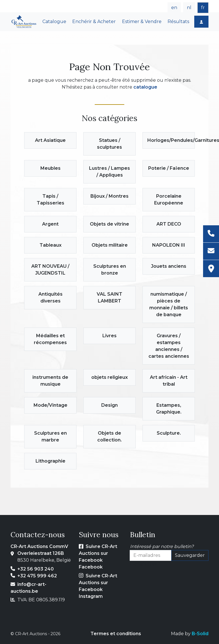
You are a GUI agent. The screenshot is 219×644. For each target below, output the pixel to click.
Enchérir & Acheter (94, 22)
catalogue (145, 87)
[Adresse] (211, 269)
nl (189, 8)
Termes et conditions (116, 634)
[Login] (201, 22)
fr (203, 8)
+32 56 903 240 (36, 569)
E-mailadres (143, 564)
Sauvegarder (190, 555)
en (174, 8)
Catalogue (54, 22)
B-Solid (200, 634)
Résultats (178, 22)
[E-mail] (211, 251)
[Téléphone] (211, 234)
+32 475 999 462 (37, 576)
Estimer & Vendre (142, 22)
